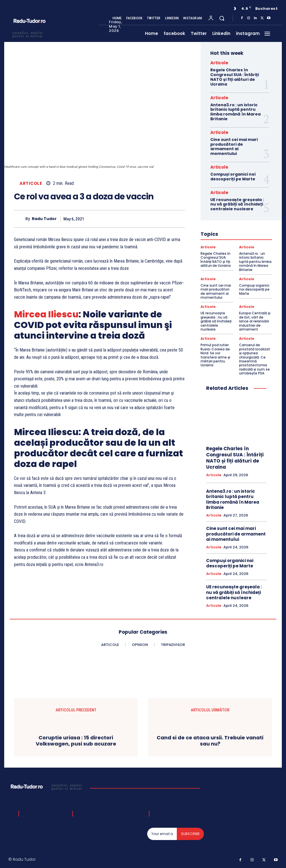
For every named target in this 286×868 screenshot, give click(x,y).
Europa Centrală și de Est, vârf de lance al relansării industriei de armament (255, 321)
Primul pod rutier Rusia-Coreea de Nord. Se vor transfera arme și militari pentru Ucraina (215, 355)
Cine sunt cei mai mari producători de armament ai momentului (234, 147)
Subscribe (190, 834)
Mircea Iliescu (46, 314)
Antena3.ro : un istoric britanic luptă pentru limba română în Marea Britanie (235, 112)
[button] (222, 18)
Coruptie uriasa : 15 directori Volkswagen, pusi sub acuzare (76, 741)
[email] (162, 834)
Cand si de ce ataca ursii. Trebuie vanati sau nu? (210, 741)
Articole (31, 183)
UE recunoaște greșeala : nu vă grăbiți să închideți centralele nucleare (237, 204)
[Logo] (47, 787)
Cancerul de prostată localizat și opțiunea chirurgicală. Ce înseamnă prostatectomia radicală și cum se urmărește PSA (255, 359)
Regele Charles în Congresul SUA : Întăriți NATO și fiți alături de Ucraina (235, 77)
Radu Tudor (44, 219)
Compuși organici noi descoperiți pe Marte (233, 177)
